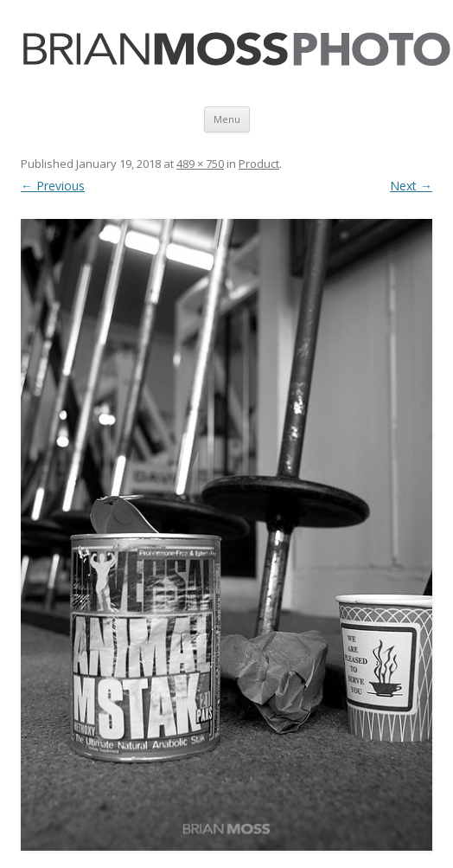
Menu (227, 119)
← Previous (53, 186)
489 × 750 (200, 164)
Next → (411, 186)
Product (259, 164)
